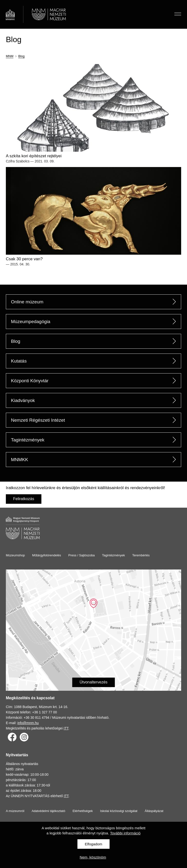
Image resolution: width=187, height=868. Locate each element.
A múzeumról (15, 811)
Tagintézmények (28, 440)
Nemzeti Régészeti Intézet (38, 420)
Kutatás (19, 361)
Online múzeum (27, 302)
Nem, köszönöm (93, 857)
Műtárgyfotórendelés (47, 555)
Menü (178, 13)
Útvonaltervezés (94, 682)
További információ (125, 833)
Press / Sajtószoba (82, 555)
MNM (10, 56)
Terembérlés (141, 555)
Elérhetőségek (83, 811)
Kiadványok (23, 400)
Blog (21, 56)
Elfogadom (93, 844)
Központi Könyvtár (30, 381)
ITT (66, 728)
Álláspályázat (154, 811)
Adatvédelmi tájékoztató (48, 811)
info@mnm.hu (28, 723)
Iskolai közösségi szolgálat (119, 811)
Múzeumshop (15, 555)
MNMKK (20, 460)
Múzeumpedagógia (31, 322)
